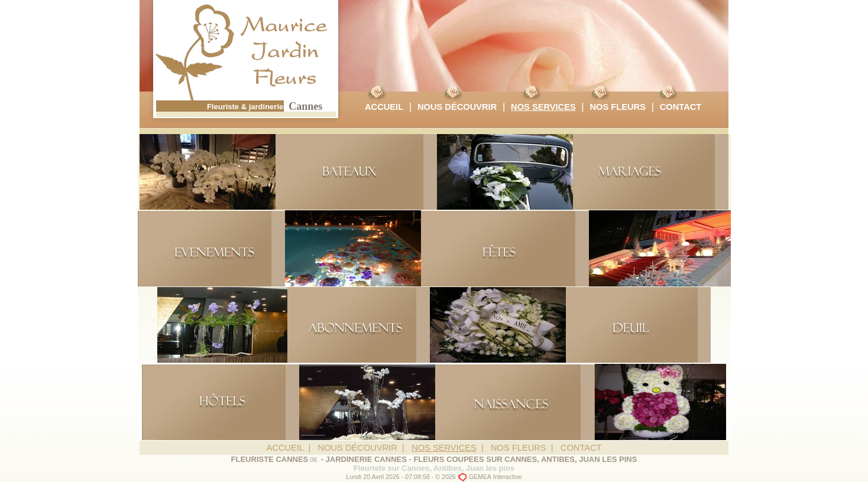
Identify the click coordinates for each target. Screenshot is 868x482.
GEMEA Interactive (495, 477)
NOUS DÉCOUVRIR (457, 107)
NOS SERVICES (543, 107)
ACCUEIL (384, 107)
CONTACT (681, 107)
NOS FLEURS (618, 107)
